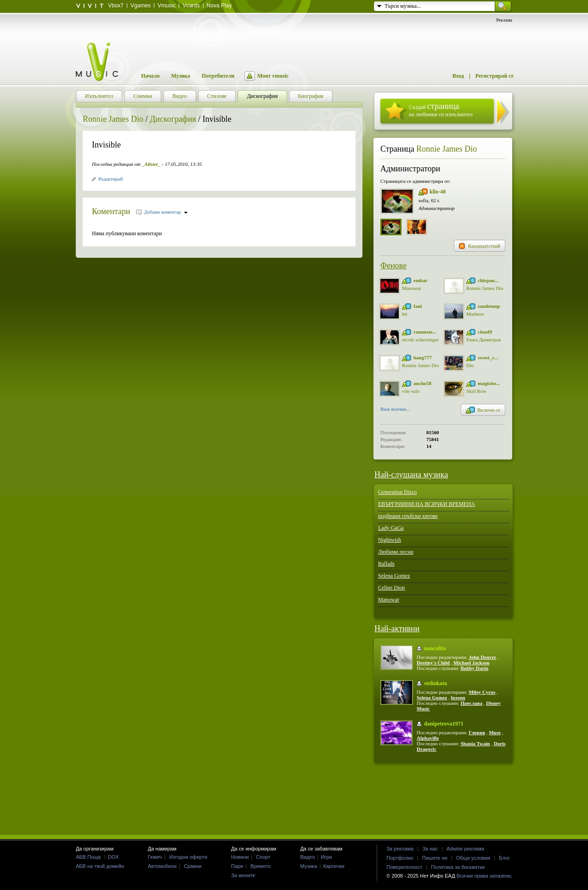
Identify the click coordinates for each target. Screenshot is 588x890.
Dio (470, 365)
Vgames (141, 6)
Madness (475, 314)
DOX (113, 857)
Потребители (218, 76)
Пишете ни (435, 858)
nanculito (435, 648)
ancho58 (422, 383)
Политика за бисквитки (458, 867)
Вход (458, 76)
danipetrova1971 (444, 724)
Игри (326, 857)
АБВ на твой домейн (100, 866)
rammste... (425, 332)
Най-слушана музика (411, 475)
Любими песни (396, 552)
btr (405, 314)
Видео (307, 857)
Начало (150, 76)
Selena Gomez (394, 576)
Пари (237, 866)
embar (421, 280)
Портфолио (400, 858)
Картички (334, 866)
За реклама (400, 849)
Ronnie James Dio (113, 119)
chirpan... (488, 280)
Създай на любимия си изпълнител (441, 110)
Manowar (412, 288)
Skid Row (476, 391)
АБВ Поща (88, 857)
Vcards (191, 6)
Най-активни (397, 629)
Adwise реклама (465, 849)
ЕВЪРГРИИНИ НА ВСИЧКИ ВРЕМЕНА (427, 504)
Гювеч (155, 857)
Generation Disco (397, 492)
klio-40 (438, 192)
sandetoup (489, 306)
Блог (504, 858)
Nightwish (390, 540)
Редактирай (110, 179)
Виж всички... (395, 410)
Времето (260, 866)
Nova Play (219, 6)
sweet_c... (488, 357)
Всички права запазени (484, 876)
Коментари (111, 211)
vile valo (411, 391)
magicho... (489, 383)
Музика (181, 76)
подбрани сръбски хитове (408, 516)
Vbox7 (116, 6)
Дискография (173, 119)
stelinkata (435, 683)
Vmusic (167, 6)
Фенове (393, 266)
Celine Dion (391, 588)
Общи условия (473, 858)
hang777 (423, 357)
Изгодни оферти (188, 857)
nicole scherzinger (420, 340)
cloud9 (485, 332)
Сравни (192, 866)
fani (418, 306)
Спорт (263, 857)
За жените (243, 875)
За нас (430, 849)
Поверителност (404, 867)
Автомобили (162, 866)
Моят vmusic (273, 76)
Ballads (386, 564)
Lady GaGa (391, 528)
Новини (240, 857)
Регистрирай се (495, 76)
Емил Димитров (483, 340)
